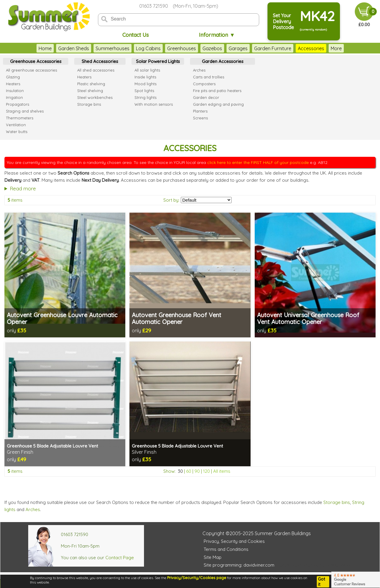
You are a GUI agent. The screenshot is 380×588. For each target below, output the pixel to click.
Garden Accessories (223, 61)
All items (222, 471)
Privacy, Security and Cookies (234, 541)
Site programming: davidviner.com (239, 565)
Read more (23, 188)
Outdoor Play (327, 48)
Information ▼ (217, 35)
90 (197, 471)
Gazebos (194, 48)
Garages (220, 48)
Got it (322, 582)
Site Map (213, 557)
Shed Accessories (100, 61)
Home (27, 48)
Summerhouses (94, 48)
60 (189, 471)
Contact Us (136, 35)
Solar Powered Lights (158, 61)
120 (206, 471)
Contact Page (120, 558)
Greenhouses (163, 48)
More (354, 48)
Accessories (293, 48)
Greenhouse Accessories (36, 61)
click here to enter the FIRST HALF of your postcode (258, 162)
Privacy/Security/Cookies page (197, 578)
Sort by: (171, 200)
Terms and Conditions (226, 549)
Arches (33, 509)
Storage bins (337, 502)
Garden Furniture (255, 48)
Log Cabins (130, 48)
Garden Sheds (56, 48)
